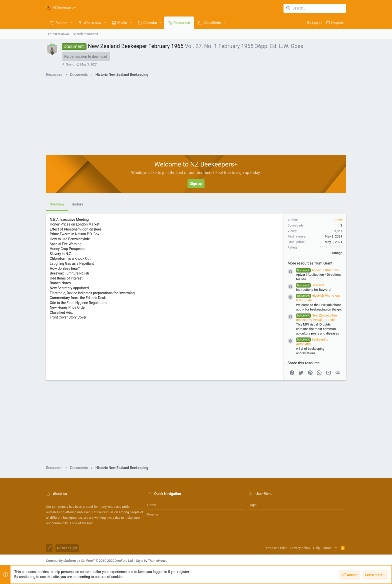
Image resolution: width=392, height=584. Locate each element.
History (77, 204)
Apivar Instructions (317, 270)
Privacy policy (300, 548)
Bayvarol (310, 285)
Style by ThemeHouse (152, 561)
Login (252, 505)
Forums (153, 514)
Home (152, 505)
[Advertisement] (196, 117)
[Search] (315, 8)
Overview (57, 204)
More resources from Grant (310, 263)
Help (316, 548)
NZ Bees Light (67, 548)
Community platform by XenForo (90, 561)
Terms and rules (276, 548)
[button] (71, 23)
